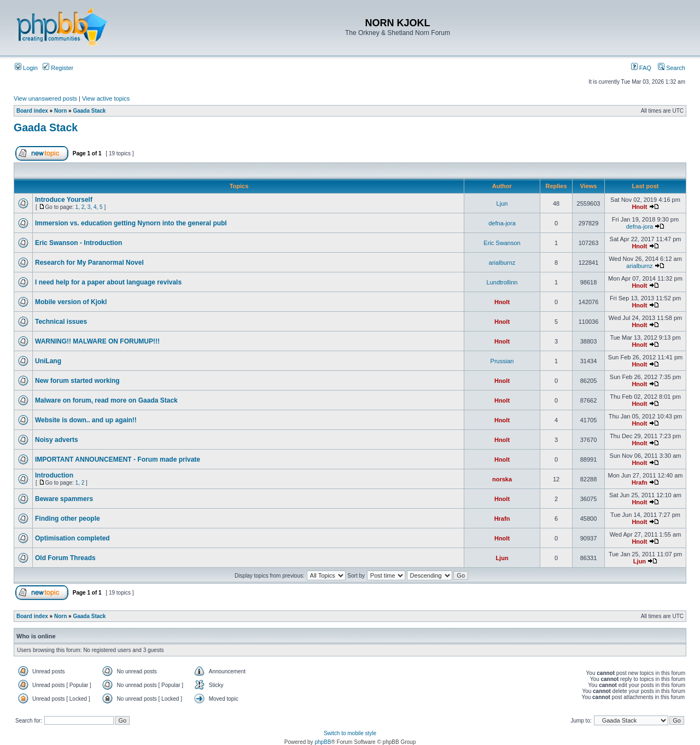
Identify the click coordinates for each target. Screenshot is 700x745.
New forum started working (77, 381)
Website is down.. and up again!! (86, 420)
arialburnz (502, 263)
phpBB (323, 742)
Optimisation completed (72, 538)
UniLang (48, 361)
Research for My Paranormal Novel (89, 263)
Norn (60, 111)
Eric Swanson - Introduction (78, 243)
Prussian (502, 361)
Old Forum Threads (65, 558)
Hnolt (639, 207)
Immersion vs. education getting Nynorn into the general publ (131, 223)
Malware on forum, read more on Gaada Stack (106, 400)
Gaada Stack (89, 111)
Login (26, 68)
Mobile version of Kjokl (71, 302)
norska (502, 479)
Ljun (502, 203)
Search (672, 68)
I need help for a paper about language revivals (108, 282)
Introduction (54, 475)
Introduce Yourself (64, 200)
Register (58, 68)
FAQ (641, 68)
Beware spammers (64, 499)
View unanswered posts (45, 98)
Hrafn (640, 482)
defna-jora (502, 223)
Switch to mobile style (350, 733)
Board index (32, 111)
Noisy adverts (57, 440)
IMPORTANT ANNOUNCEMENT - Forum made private (118, 459)
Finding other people (68, 519)
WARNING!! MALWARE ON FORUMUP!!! (97, 341)
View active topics (106, 98)
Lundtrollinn (502, 282)
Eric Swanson (502, 243)
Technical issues (61, 322)
